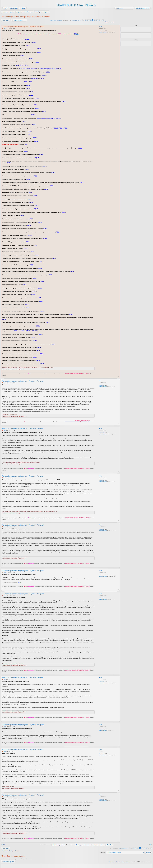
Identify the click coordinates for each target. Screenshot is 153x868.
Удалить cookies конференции (123, 862)
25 (97, 20)
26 (99, 20)
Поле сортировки (78, 845)
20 (86, 20)
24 (95, 20)
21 (88, 20)
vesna (5, 751)
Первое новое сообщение (56, 20)
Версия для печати (109, 22)
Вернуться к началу (119, 377)
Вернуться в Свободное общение (11, 851)
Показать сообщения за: (52, 845)
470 (103, 20)
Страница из (76, 20)
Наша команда (112, 862)
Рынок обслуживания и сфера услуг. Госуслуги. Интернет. (26, 17)
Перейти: (102, 852)
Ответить (5, 20)
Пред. (4, 845)
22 (90, 20)
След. (149, 845)
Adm (5, 28)
